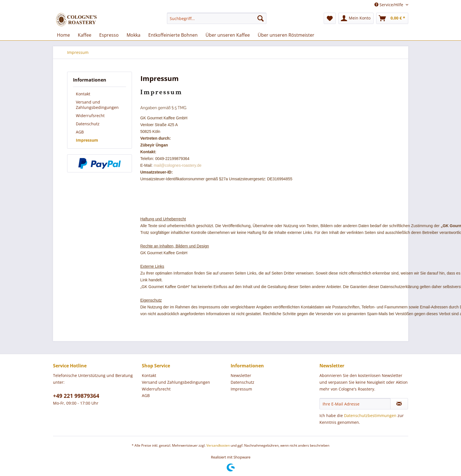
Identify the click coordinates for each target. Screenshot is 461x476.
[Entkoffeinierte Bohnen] (173, 35)
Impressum (87, 140)
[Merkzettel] (330, 18)
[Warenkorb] (392, 18)
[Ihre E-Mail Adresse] (355, 404)
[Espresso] (109, 35)
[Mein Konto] (356, 18)
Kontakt (83, 94)
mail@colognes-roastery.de (178, 165)
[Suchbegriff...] (217, 18)
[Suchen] (261, 18)
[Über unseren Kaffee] (228, 35)
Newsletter (241, 375)
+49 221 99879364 (76, 396)
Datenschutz (88, 124)
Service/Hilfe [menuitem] (389, 5)
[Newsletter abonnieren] (399, 404)
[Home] (63, 35)
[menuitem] (217, 18)
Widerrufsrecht (90, 116)
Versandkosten (218, 445)
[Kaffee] (85, 35)
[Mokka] (134, 35)
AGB (80, 132)
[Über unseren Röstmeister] (286, 35)
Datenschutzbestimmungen (370, 415)
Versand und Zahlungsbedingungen (97, 105)
